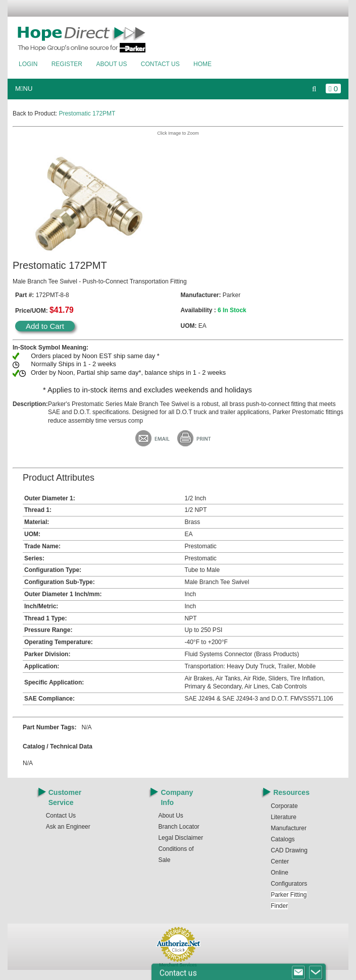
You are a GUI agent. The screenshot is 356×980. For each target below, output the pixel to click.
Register (67, 64)
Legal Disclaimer (181, 838)
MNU (24, 89)
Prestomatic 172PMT (87, 113)
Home (202, 64)
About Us (111, 64)
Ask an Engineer (68, 827)
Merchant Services (178, 965)
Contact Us (160, 64)
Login (28, 64)
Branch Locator (179, 827)
